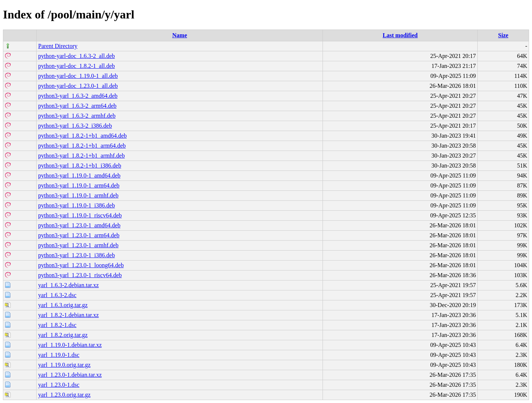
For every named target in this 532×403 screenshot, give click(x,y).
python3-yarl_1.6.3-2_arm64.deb (77, 106)
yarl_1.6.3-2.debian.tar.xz (68, 285)
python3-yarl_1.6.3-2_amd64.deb (78, 96)
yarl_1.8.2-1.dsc (57, 325)
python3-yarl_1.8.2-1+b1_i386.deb (80, 166)
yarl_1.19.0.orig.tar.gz (64, 365)
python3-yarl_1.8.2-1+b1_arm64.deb (82, 146)
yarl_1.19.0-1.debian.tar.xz (70, 345)
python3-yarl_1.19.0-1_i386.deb (76, 205)
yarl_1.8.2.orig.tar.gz (63, 335)
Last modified (400, 35)
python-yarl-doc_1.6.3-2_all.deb (76, 56)
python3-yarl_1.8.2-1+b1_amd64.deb (82, 136)
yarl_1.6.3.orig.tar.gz (63, 305)
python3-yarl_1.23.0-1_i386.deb (76, 255)
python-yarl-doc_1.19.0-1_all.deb (78, 76)
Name (180, 35)
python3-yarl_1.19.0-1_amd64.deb (79, 175)
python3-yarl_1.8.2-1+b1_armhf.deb (81, 156)
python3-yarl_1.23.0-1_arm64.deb (79, 235)
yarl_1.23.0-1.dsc (59, 385)
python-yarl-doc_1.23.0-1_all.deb (78, 86)
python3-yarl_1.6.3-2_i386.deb (75, 126)
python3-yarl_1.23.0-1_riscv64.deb (80, 275)
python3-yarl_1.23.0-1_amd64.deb (79, 225)
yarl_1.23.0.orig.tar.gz (64, 395)
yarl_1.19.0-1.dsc (59, 355)
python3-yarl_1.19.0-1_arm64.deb (79, 185)
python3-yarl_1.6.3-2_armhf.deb (77, 116)
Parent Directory (58, 46)
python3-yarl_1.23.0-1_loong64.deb (81, 265)
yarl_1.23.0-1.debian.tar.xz (70, 375)
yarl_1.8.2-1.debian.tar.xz (68, 315)
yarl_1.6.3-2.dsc (57, 295)
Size (503, 35)
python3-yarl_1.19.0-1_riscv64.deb (80, 215)
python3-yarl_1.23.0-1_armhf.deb (78, 245)
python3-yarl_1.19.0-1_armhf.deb (78, 195)
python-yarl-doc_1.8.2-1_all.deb (76, 66)
